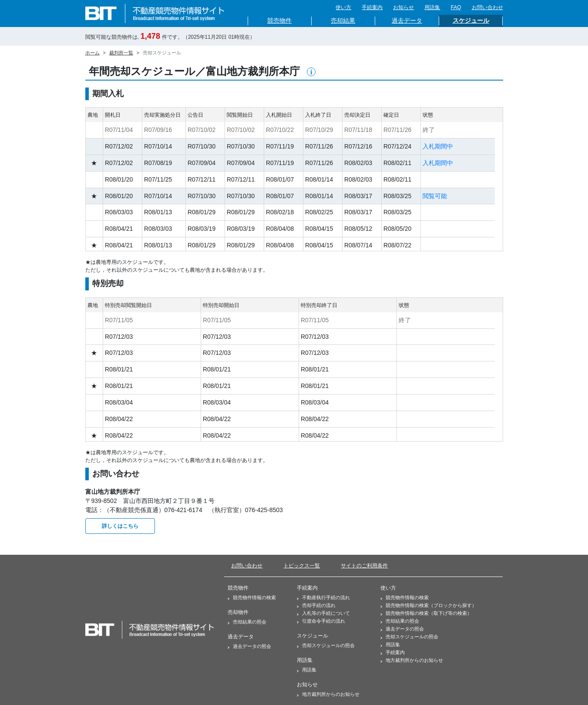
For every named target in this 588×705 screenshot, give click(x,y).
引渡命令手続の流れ (321, 621)
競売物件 (279, 21)
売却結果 (343, 21)
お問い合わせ (487, 7)
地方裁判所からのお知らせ (328, 694)
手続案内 (372, 7)
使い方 (343, 7)
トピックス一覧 (302, 566)
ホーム (92, 53)
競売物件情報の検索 (252, 597)
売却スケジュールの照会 (326, 645)
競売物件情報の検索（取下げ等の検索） (426, 613)
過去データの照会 (249, 646)
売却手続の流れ (316, 605)
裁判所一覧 (121, 53)
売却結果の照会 (247, 622)
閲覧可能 (435, 196)
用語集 (432, 7)
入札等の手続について (323, 613)
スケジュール (471, 21)
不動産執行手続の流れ (323, 597)
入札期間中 (438, 146)
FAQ (456, 7)
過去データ (407, 21)
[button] (311, 72)
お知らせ (403, 7)
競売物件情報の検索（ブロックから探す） (428, 605)
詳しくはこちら (120, 526)
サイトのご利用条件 (364, 566)
